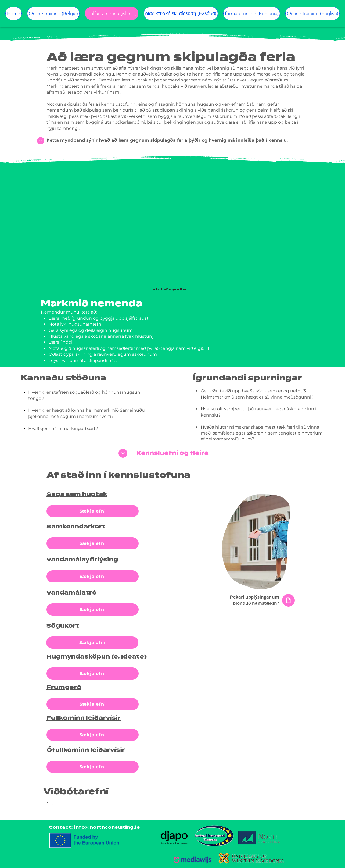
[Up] (41, 141)
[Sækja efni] (93, 511)
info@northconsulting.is (107, 827)
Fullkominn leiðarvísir (84, 718)
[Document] (288, 600)
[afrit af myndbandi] (172, 289)
